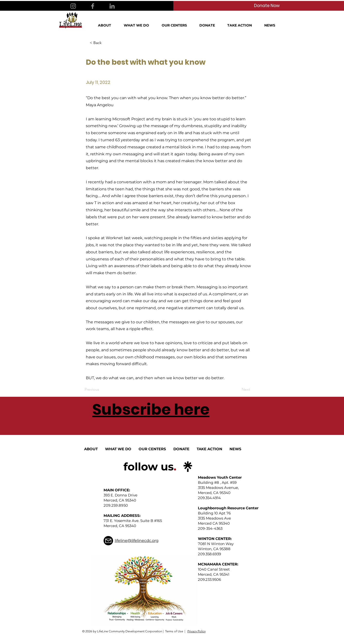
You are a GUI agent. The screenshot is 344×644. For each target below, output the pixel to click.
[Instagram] (73, 6)
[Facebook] (93, 6)
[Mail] (108, 541)
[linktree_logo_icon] (188, 467)
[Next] (238, 389)
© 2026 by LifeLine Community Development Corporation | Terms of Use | (134, 631)
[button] (107, 25)
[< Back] (106, 43)
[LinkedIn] (112, 6)
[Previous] (101, 389)
